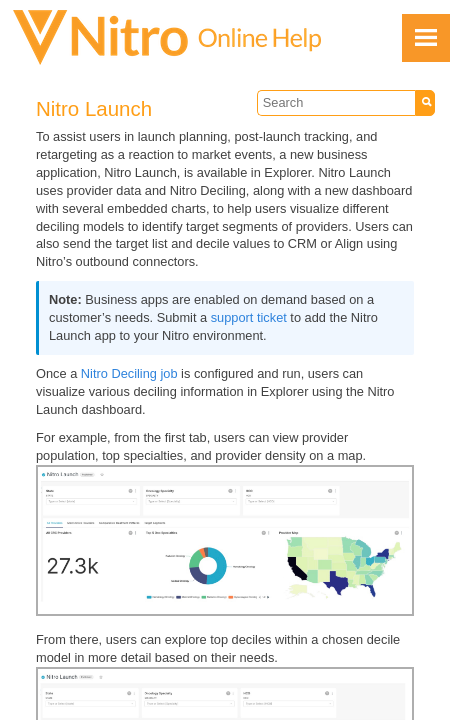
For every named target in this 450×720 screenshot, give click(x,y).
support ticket (249, 317)
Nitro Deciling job (129, 373)
